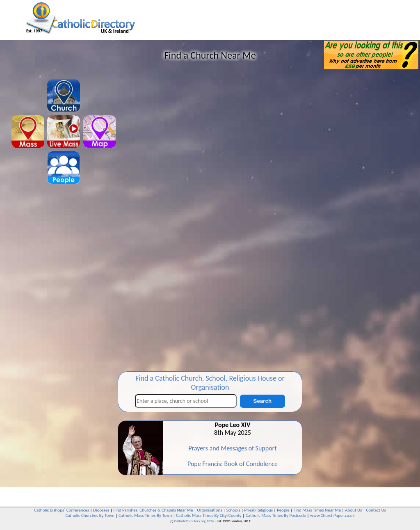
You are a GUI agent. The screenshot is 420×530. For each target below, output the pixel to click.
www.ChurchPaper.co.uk (332, 515)
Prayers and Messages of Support (232, 448)
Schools (233, 510)
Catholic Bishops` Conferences (62, 510)
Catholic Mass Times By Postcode (276, 515)
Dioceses (101, 510)
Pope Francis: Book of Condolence (233, 464)
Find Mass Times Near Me (317, 510)
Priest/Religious (259, 510)
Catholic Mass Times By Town (145, 515)
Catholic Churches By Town (90, 515)
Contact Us (376, 510)
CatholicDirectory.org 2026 (194, 521)
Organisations (210, 510)
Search (262, 401)
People (283, 510)
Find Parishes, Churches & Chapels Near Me (153, 510)
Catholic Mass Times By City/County (209, 515)
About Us (353, 510)
